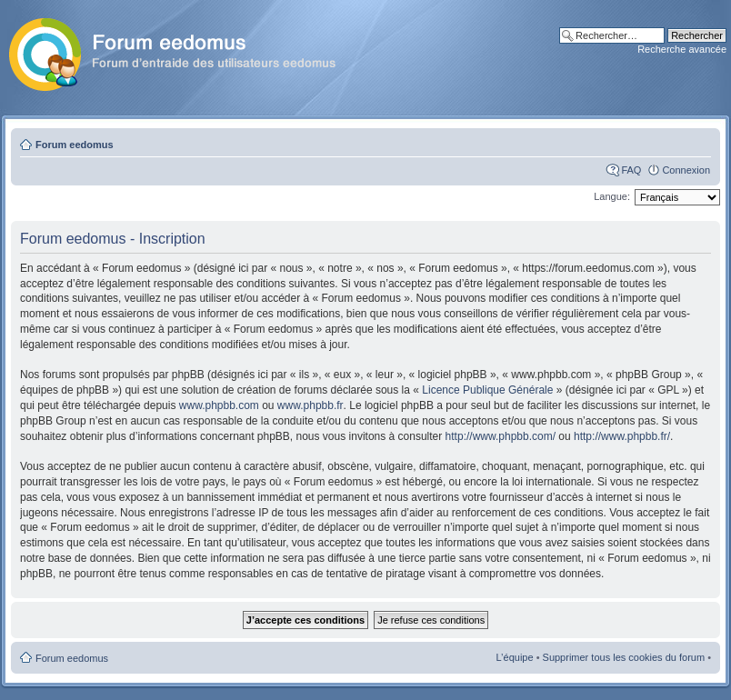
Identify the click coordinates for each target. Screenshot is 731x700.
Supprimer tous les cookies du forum (624, 657)
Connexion (686, 170)
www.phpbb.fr (310, 405)
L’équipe (515, 657)
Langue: (612, 196)
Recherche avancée (682, 49)
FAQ (631, 170)
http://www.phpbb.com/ (501, 436)
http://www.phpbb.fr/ (622, 436)
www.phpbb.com (219, 405)
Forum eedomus (75, 145)
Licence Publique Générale (487, 390)
